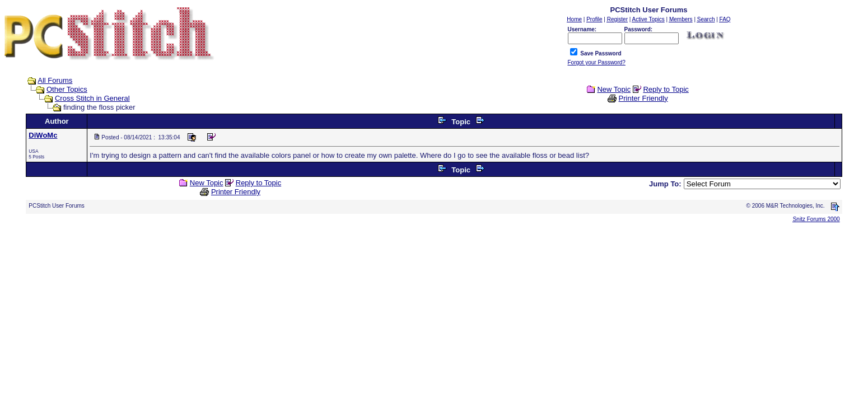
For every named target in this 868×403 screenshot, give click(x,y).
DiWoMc (43, 135)
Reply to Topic (666, 89)
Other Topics (67, 89)
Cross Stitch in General (92, 98)
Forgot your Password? (597, 62)
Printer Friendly (643, 98)
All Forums (55, 80)
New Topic (614, 89)
